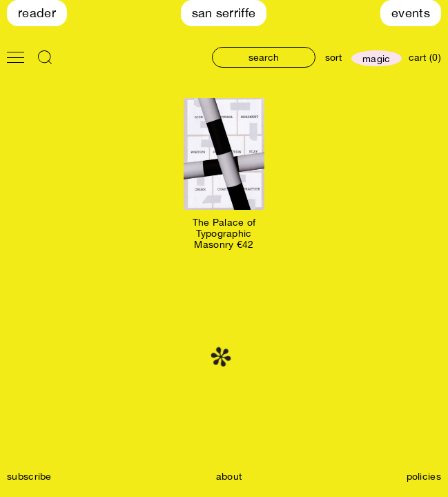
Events (411, 13)
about (229, 476)
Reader (37, 13)
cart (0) (425, 57)
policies (424, 476)
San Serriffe (224, 13)
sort (333, 57)
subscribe (29, 476)
